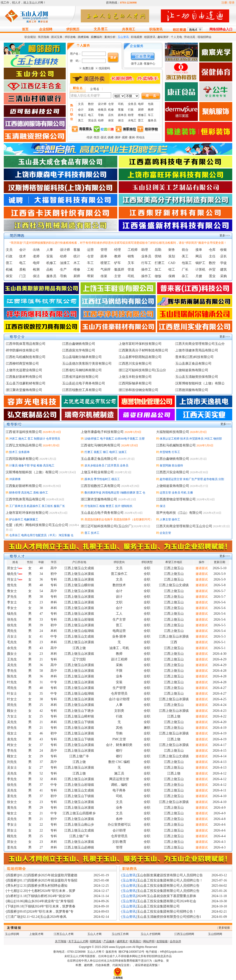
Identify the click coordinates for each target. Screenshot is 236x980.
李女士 (12, 602)
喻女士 (12, 813)
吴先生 (12, 665)
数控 (91, 104)
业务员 (132, 104)
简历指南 (44, 37)
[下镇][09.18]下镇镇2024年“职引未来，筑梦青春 (41, 906)
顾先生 (12, 836)
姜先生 (12, 796)
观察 (125, 137)
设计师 (102, 104)
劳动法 (140, 137)
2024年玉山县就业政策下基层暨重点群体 (167, 896)
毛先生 (12, 642)
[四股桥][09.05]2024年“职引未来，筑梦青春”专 (40, 912)
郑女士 (12, 568)
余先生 (12, 648)
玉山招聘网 (215, 934)
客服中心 (150, 64)
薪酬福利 (97, 37)
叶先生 (12, 682)
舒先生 (12, 728)
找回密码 (104, 68)
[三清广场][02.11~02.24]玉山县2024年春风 (36, 917)
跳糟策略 (83, 37)
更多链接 (224, 928)
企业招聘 (46, 29)
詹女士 (12, 591)
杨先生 (12, 574)
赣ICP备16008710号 (131, 952)
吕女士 (12, 636)
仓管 (111, 104)
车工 (151, 115)
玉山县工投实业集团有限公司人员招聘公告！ (170, 880)
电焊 (141, 104)
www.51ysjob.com (120, 947)
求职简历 (73, 29)
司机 (121, 104)
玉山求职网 (12, 934)
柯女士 (12, 745)
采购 (91, 110)
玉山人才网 (94, 934)
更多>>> (225, 235)
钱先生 (12, 614)
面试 (104, 137)
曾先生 (12, 585)
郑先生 (12, 705)
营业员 (92, 120)
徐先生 (12, 625)
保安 (111, 120)
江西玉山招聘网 (184, 934)
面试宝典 (57, 37)
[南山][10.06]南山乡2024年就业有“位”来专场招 (40, 901)
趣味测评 (163, 37)
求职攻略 (70, 37)
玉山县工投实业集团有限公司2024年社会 (167, 901)
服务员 (152, 120)
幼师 (101, 120)
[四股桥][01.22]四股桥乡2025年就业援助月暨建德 (42, 875)
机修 (111, 110)
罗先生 (12, 597)
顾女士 (12, 711)
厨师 (141, 110)
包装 (151, 104)
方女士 (12, 716)
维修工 (142, 115)
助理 (131, 115)
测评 (118, 137)
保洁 (121, 120)
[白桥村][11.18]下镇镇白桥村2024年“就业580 (38, 896)
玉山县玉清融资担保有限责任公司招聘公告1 (169, 917)
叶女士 (12, 694)
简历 (97, 137)
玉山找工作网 (120, 934)
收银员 (102, 110)
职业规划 (30, 37)
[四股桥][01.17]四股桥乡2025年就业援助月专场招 (42, 880)
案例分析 (110, 37)
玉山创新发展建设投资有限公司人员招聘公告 (170, 875)
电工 (91, 115)
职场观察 (137, 37)
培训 (90, 137)
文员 (97, 29)
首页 (25, 29)
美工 (81, 120)
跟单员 (122, 115)
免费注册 (88, 68)
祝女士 (12, 733)
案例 (132, 137)
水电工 (132, 120)
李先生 (12, 671)
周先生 (12, 631)
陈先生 (12, 676)
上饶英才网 (36, 934)
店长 (111, 115)
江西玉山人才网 (64, 934)
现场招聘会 (204, 37)
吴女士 (12, 768)
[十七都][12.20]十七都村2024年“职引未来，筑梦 (41, 891)
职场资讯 (156, 29)
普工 (104, 29)
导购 (101, 115)
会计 (81, 110)
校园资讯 (150, 37)
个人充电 (176, 37)
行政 (131, 110)
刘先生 (12, 762)
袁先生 (12, 739)
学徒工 (82, 115)
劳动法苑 (190, 37)
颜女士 (12, 654)
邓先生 (12, 688)
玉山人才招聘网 (151, 934)
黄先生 (12, 808)
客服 (121, 110)
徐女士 (12, 802)
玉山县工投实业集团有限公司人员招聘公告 (168, 886)
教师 (151, 110)
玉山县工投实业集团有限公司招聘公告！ (167, 912)
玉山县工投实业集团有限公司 (158, 906)
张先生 (12, 620)
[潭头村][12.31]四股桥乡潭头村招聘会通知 (37, 886)
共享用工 (129, 29)
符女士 (12, 579)
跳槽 (111, 137)
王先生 (12, 659)
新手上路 (137, 64)
